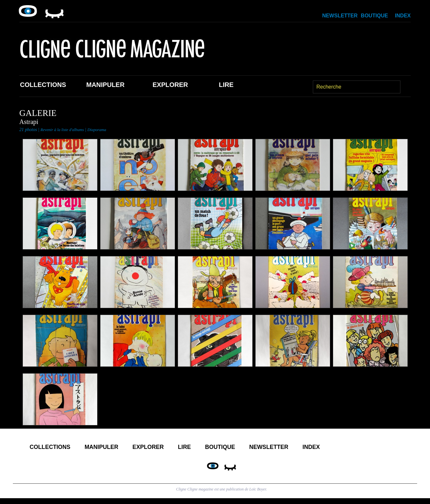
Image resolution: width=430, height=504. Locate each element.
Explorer (170, 85)
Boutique (374, 16)
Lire (226, 85)
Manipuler (105, 85)
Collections (43, 85)
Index (403, 16)
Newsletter (340, 16)
